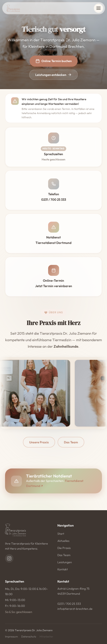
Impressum (11, 636)
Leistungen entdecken (53, 75)
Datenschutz (29, 636)
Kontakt (63, 569)
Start (61, 534)
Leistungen (65, 562)
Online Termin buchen (54, 61)
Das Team (64, 555)
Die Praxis (64, 548)
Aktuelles (63, 541)
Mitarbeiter (46, 636)
